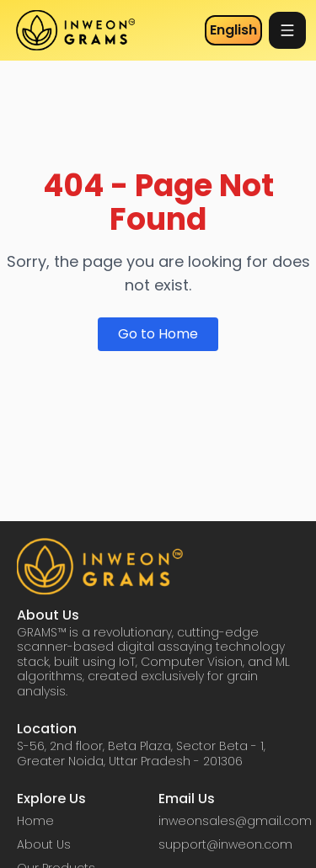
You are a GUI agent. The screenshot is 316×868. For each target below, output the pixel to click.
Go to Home (158, 334)
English (233, 30)
